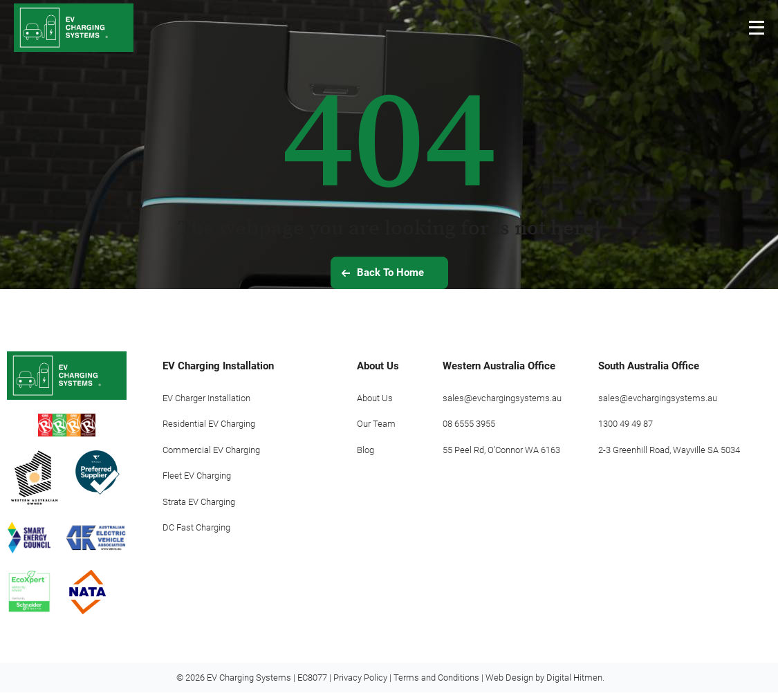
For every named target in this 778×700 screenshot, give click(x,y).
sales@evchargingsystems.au (502, 398)
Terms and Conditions (436, 685)
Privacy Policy (360, 685)
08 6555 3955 (469, 424)
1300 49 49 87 (626, 424)
